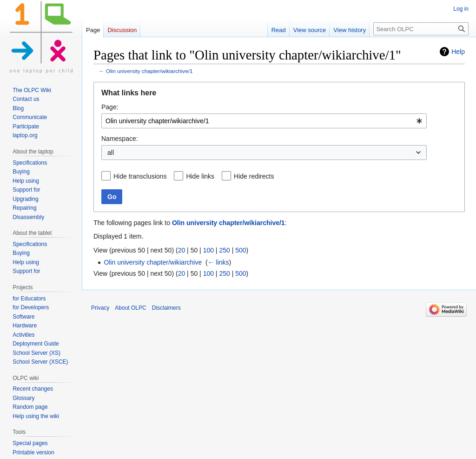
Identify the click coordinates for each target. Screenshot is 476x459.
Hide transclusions (140, 176)
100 (208, 250)
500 (241, 250)
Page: (110, 107)
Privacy (100, 308)
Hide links (200, 176)
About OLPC (130, 308)
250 (224, 250)
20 (182, 250)
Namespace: (120, 139)
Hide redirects (254, 176)
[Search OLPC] (421, 29)
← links (218, 262)
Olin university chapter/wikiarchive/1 (149, 71)
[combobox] (264, 121)
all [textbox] (111, 153)
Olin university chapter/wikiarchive (153, 262)
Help (458, 52)
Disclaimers (166, 308)
